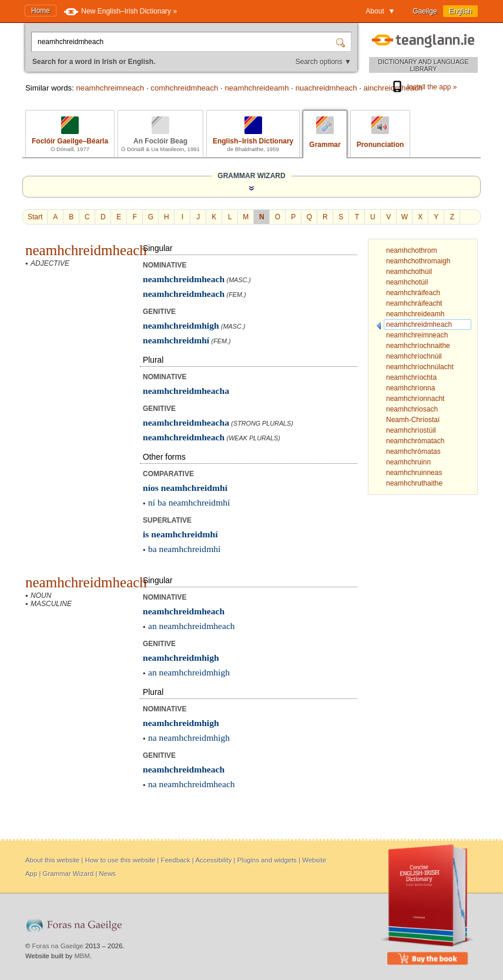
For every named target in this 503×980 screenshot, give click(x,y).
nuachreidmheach (326, 88)
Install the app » (424, 87)
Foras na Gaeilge (58, 946)
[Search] (342, 42)
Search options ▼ (323, 62)
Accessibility (213, 860)
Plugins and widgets (267, 860)
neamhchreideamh (256, 88)
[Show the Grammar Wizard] (251, 188)
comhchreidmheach (184, 88)
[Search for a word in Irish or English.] (185, 42)
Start (35, 217)
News (108, 874)
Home (41, 11)
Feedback (176, 860)
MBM (82, 956)
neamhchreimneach (110, 88)
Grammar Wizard (68, 874)
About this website (52, 860)
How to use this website (120, 860)
